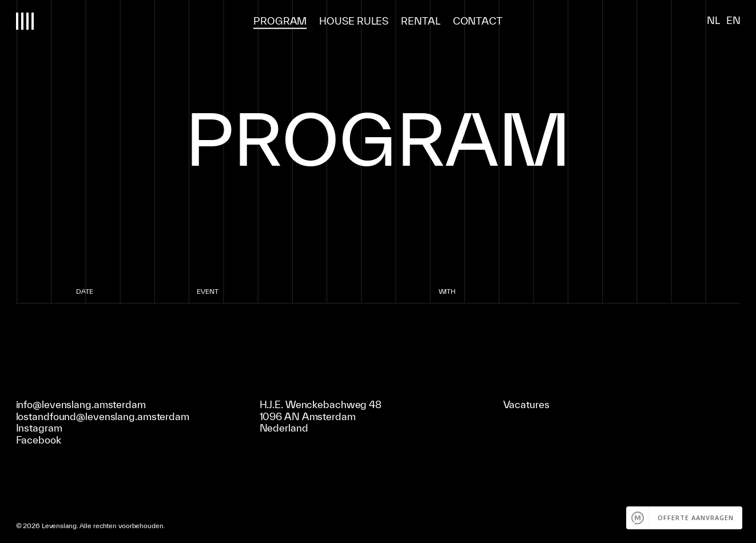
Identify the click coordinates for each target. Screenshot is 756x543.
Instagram (39, 428)
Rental (420, 20)
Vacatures (526, 404)
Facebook (39, 440)
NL (713, 20)
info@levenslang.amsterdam (81, 404)
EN (733, 20)
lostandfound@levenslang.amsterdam (103, 416)
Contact (478, 20)
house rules (354, 20)
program (280, 20)
